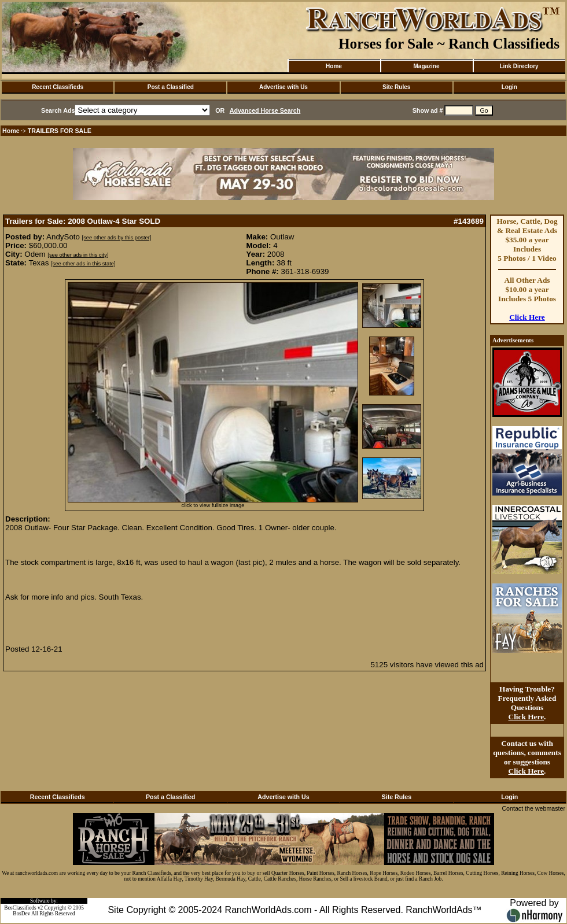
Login (509, 87)
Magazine (426, 66)
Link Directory (519, 66)
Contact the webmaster (533, 808)
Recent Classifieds (58, 87)
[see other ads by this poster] (117, 238)
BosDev (21, 914)
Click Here (527, 317)
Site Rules (396, 87)
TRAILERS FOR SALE (60, 131)
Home (334, 66)
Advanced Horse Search (265, 110)
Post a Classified (171, 87)
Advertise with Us (283, 87)
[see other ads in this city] (78, 255)
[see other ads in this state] (83, 264)
